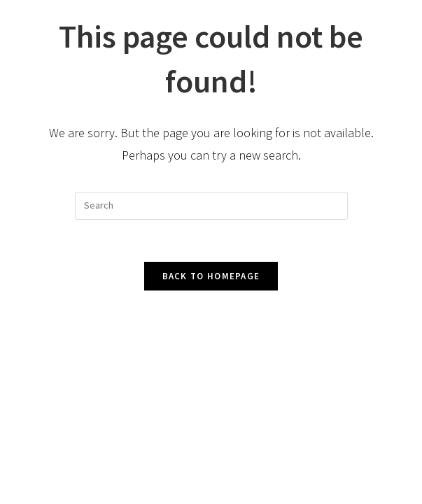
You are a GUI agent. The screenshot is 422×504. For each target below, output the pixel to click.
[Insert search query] (211, 206)
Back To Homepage (211, 276)
